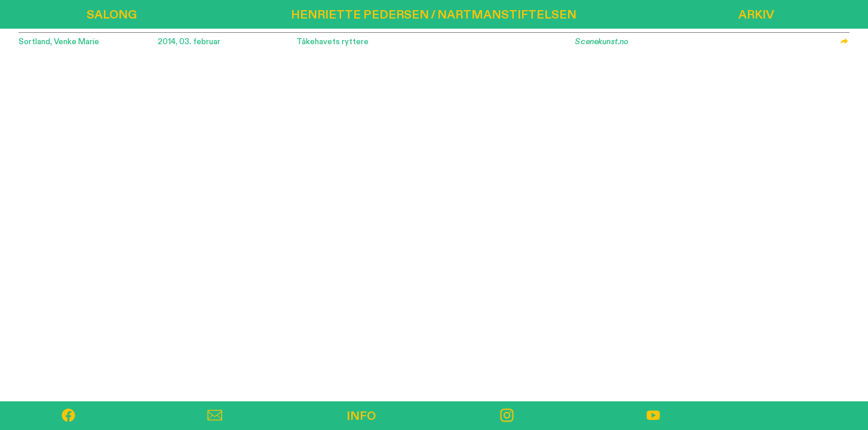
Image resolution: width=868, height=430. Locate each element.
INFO (361, 416)
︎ (507, 416)
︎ (215, 416)
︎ (653, 416)
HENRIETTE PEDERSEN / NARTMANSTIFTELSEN (434, 15)
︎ (844, 42)
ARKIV (756, 15)
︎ (68, 416)
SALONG (112, 15)
